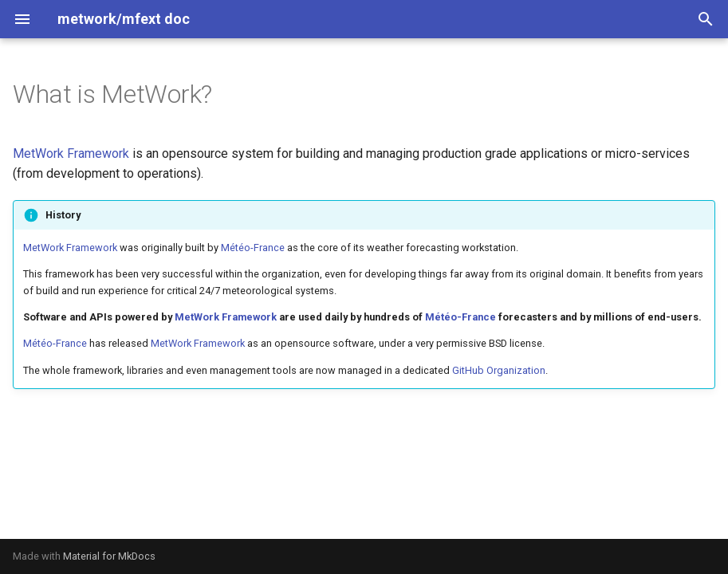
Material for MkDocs (109, 556)
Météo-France (253, 248)
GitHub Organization (499, 370)
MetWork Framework (71, 153)
